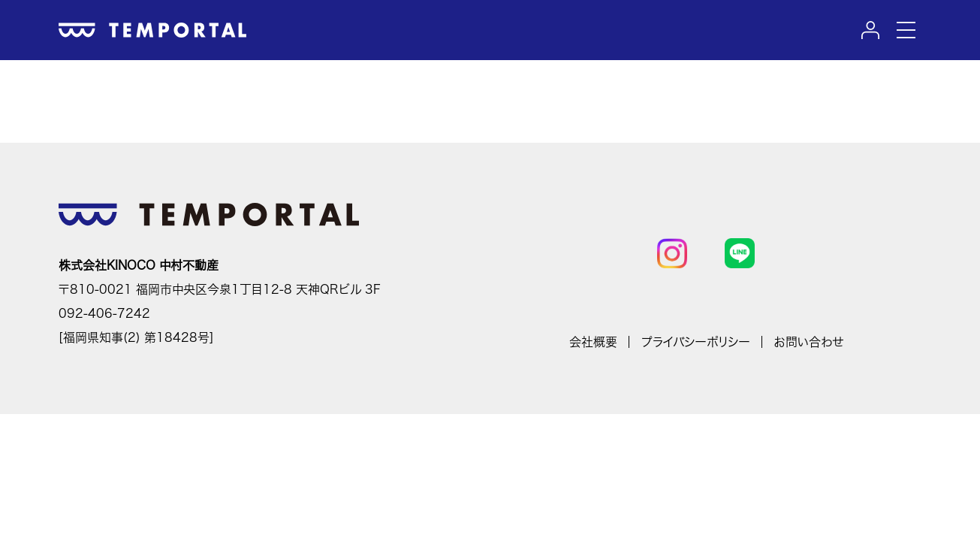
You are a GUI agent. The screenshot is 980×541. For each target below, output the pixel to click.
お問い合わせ (809, 342)
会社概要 (593, 342)
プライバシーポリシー (696, 342)
